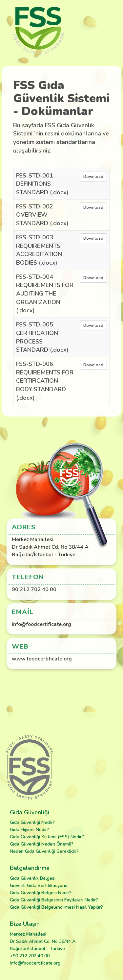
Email (23, 612)
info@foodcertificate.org (41, 624)
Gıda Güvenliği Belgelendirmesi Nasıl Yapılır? (56, 907)
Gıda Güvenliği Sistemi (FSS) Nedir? (47, 837)
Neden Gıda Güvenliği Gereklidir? (44, 851)
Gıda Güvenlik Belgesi (33, 878)
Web (20, 646)
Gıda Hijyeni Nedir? (30, 830)
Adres (24, 527)
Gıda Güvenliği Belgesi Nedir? (41, 893)
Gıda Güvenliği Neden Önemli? (42, 844)
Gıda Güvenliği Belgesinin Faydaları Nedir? (54, 900)
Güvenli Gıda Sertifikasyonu (39, 885)
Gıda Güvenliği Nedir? (32, 822)
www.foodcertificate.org (42, 659)
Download (93, 177)
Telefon (28, 577)
